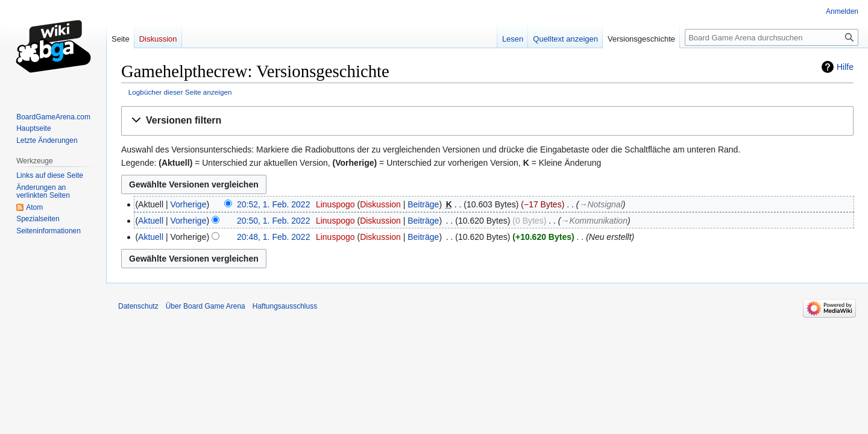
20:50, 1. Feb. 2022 (273, 221)
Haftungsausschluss (285, 306)
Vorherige (189, 204)
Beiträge (423, 204)
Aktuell (151, 221)
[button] (487, 121)
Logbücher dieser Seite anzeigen (180, 92)
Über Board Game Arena (206, 306)
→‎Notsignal (600, 204)
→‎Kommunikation (594, 221)
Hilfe (845, 67)
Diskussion (380, 204)
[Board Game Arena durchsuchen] (772, 37)
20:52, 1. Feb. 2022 (273, 204)
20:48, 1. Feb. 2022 (273, 237)
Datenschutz (138, 306)
